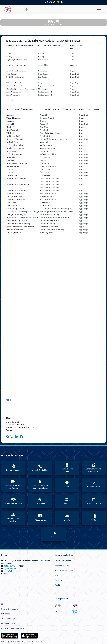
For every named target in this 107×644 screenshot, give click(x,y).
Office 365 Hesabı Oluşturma (13, 628)
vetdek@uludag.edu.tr (12, 571)
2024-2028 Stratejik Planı (65, 571)
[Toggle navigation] (99, 9)
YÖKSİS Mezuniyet (8, 619)
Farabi (57, 585)
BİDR (57, 575)
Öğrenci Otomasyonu (10, 609)
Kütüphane (6, 614)
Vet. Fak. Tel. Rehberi (63, 561)
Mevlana (5, 604)
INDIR (10, 101)
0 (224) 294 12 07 (11, 566)
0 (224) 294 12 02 (10, 569)
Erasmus (58, 580)
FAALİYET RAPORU (9, 624)
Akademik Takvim (62, 566)
